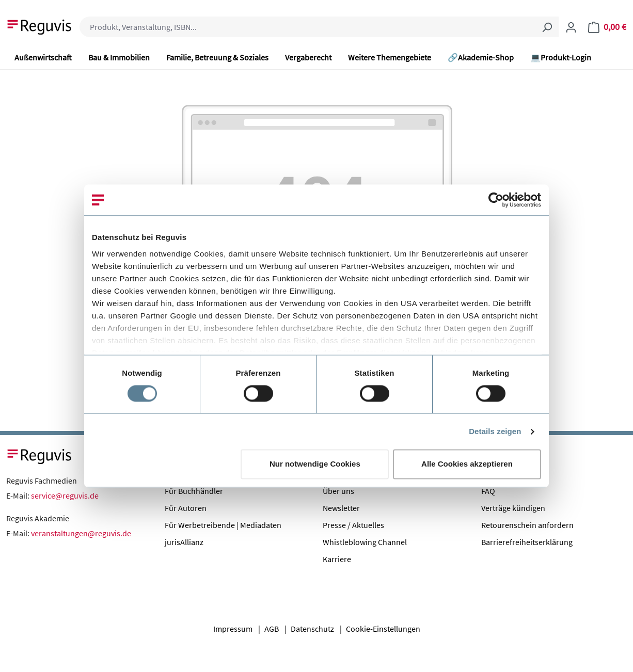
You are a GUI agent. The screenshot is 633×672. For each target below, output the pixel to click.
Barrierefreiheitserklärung (527, 542)
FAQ (488, 491)
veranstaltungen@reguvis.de (81, 533)
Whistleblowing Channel (365, 542)
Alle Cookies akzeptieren (467, 464)
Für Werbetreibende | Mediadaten (223, 525)
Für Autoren (186, 508)
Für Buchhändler (194, 491)
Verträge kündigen (513, 508)
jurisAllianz (184, 542)
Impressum (233, 629)
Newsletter (341, 508)
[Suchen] (547, 27)
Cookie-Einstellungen (383, 629)
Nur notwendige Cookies (315, 464)
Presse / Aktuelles (353, 525)
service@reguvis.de (65, 495)
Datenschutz (312, 629)
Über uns (338, 491)
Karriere (337, 559)
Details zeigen (495, 431)
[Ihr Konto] (571, 27)
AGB (272, 629)
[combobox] (307, 27)
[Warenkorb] (607, 27)
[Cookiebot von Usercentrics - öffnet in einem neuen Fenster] (496, 200)
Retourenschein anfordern (527, 525)
